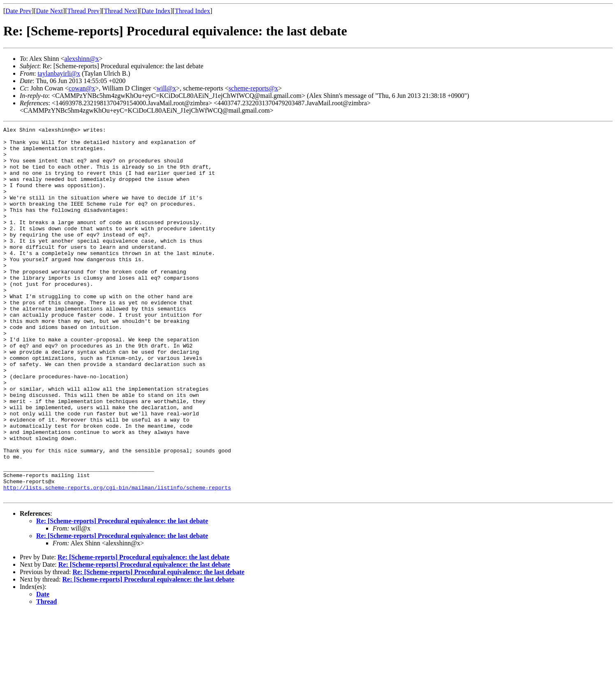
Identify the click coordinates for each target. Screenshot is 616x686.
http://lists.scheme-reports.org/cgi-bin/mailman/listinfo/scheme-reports (117, 560)
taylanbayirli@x (59, 73)
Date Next (50, 11)
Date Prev (19, 11)
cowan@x (82, 88)
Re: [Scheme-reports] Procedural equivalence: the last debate (122, 595)
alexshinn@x (81, 59)
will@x (166, 88)
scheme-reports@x (253, 88)
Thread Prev (83, 11)
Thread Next (120, 11)
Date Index (156, 11)
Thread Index (192, 11)
